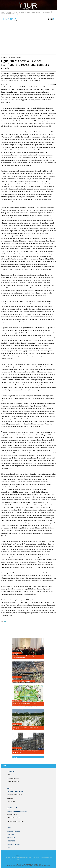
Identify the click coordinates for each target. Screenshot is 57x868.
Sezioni (50, 19)
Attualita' (4, 57)
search (44, 19)
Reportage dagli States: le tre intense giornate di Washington (26, 752)
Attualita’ (11, 772)
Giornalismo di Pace (13, 815)
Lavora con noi (47, 12)
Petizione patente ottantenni (15, 821)
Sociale (10, 828)
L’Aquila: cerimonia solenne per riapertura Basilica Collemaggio (25, 657)
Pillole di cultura (11, 801)
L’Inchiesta (11, 838)
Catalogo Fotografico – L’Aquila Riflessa (30, 12)
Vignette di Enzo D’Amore (15, 795)
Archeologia (12, 808)
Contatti (9, 12)
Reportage (10, 798)
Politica (9, 775)
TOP (5, 622)
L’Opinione (11, 834)
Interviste (11, 841)
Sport (9, 848)
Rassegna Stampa (14, 844)
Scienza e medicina (13, 782)
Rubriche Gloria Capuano (17, 811)
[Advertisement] (28, 38)
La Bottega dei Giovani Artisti (9, 14)
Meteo (15, 12)
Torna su (6, 766)
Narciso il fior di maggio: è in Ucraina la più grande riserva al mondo (26, 728)
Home (3, 12)
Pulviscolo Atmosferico (14, 818)
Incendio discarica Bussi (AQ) (22, 681)
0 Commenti (51, 85)
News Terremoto (13, 831)
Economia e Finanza (15, 57)
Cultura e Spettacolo (15, 791)
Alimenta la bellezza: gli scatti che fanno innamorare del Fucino (25, 704)
